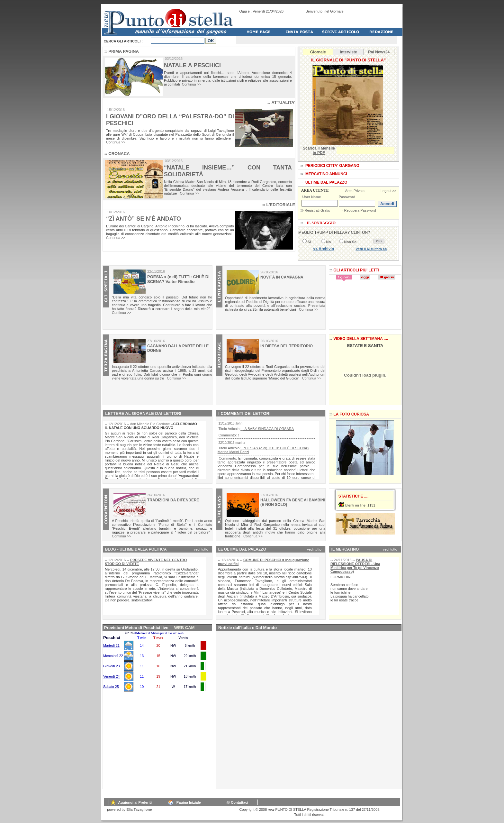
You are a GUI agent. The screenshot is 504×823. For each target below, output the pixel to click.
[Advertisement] (151, 749)
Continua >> (192, 84)
